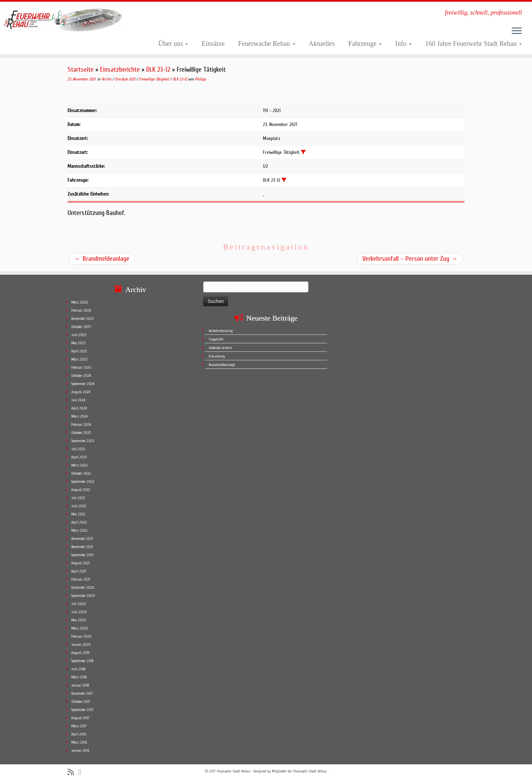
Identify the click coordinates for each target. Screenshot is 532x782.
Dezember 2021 (82, 539)
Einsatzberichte (120, 69)
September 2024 (83, 384)
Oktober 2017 (81, 702)
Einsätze (213, 43)
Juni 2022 (79, 506)
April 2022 (79, 522)
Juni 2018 (78, 669)
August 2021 (80, 563)
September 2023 (83, 441)
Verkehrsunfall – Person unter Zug (410, 259)
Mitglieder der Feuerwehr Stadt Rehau (299, 771)
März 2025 (79, 359)
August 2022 (81, 490)
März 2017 (79, 726)
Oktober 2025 (81, 327)
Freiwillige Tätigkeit (154, 79)
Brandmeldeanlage (102, 259)
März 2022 (79, 531)
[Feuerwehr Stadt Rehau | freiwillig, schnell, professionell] (61, 19)
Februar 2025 (81, 368)
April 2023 (79, 457)
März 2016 (79, 742)
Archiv (107, 79)
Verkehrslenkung (221, 331)
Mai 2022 (78, 514)
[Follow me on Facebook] (82, 772)
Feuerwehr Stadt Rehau (234, 771)
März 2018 (79, 677)
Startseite (81, 69)
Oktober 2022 (81, 474)
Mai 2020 (79, 620)
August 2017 (80, 718)
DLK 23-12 (158, 69)
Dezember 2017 (82, 694)
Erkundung (217, 356)
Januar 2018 (80, 685)
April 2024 (79, 408)
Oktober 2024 (81, 376)
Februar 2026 (81, 311)
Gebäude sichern (220, 348)
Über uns (173, 43)
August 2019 (80, 653)
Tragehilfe (216, 339)
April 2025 (79, 351)
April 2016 (79, 734)
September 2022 (83, 482)
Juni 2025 (79, 335)
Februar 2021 (81, 579)
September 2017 (82, 710)
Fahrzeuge (365, 43)
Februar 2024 (81, 425)
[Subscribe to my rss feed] (73, 772)
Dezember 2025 (82, 319)
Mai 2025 (78, 343)
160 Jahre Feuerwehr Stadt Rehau (473, 43)
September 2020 (83, 596)
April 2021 (79, 571)
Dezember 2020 (83, 588)
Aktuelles (322, 43)
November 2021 (82, 547)
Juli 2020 (79, 604)
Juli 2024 (78, 400)
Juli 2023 (78, 449)
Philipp (200, 79)
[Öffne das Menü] (517, 31)
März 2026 (79, 302)
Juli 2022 (78, 498)
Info (403, 43)
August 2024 (81, 392)
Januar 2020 (81, 645)
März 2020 (80, 628)
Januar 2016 (80, 751)
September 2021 (82, 555)
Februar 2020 (81, 636)
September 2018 (82, 661)
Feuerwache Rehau (267, 43)
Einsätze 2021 (126, 79)
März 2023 (79, 465)
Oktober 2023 (81, 433)
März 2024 (79, 416)
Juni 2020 (79, 612)
